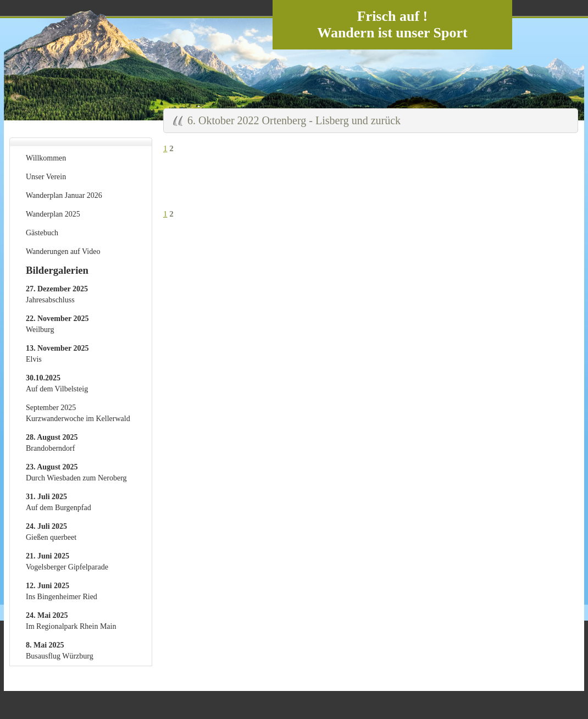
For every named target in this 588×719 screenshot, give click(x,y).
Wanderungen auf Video (63, 251)
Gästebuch (42, 233)
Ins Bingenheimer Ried (62, 591)
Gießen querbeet (51, 532)
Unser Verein (46, 177)
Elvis (57, 354)
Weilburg (57, 324)
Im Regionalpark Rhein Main (71, 621)
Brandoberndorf (52, 443)
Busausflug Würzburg (60, 651)
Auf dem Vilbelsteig (57, 383)
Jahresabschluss (57, 294)
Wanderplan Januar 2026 (64, 195)
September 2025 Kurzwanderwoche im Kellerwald (78, 413)
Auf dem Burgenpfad (59, 502)
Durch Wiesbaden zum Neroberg (76, 472)
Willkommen (46, 158)
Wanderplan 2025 (53, 214)
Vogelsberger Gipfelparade (67, 562)
